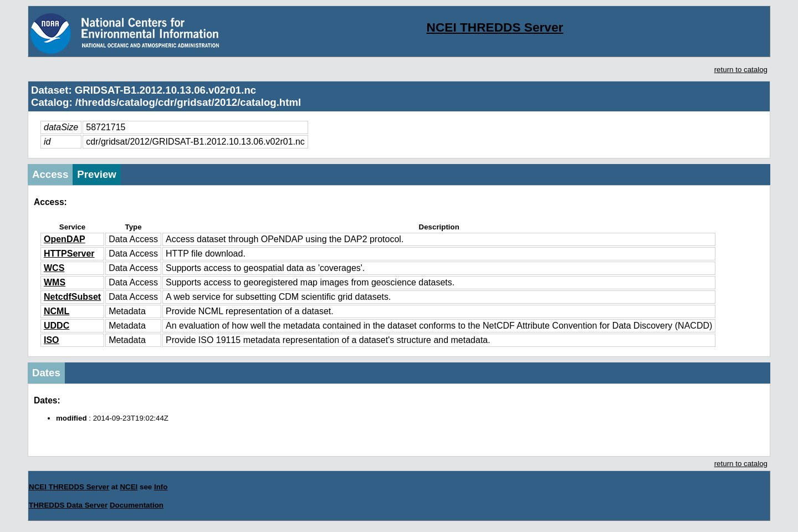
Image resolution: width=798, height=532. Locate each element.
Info (161, 487)
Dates (46, 373)
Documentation (137, 505)
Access (50, 174)
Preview (97, 174)
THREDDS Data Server (68, 505)
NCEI (129, 487)
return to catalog (741, 70)
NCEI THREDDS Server (495, 27)
